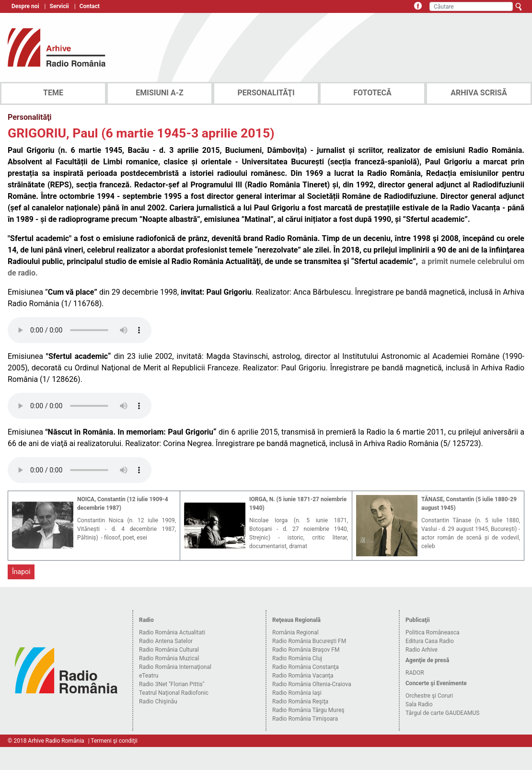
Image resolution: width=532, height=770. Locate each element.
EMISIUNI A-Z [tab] (159, 93)
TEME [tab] (53, 93)
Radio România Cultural (169, 650)
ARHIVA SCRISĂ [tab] (479, 93)
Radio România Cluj (297, 658)
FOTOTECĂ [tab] (372, 93)
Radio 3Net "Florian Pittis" (172, 684)
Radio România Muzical (169, 658)
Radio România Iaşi (297, 693)
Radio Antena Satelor (166, 641)
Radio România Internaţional (175, 667)
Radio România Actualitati (172, 632)
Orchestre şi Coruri (429, 696)
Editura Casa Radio (430, 641)
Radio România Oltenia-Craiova (312, 684)
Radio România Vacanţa (303, 676)
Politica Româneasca (433, 632)
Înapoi (21, 572)
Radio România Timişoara (305, 719)
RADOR (415, 673)
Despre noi (25, 6)
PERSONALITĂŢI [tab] (266, 93)
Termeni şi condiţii (114, 741)
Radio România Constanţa (306, 667)
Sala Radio (419, 704)
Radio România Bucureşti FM (309, 641)
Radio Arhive (422, 650)
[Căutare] (471, 6)
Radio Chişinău (158, 701)
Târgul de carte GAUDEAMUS (442, 713)
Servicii (59, 6)
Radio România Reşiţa (300, 701)
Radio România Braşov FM (306, 650)
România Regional (295, 632)
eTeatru (149, 676)
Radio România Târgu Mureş (308, 710)
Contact (90, 6)
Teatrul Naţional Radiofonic (174, 693)
